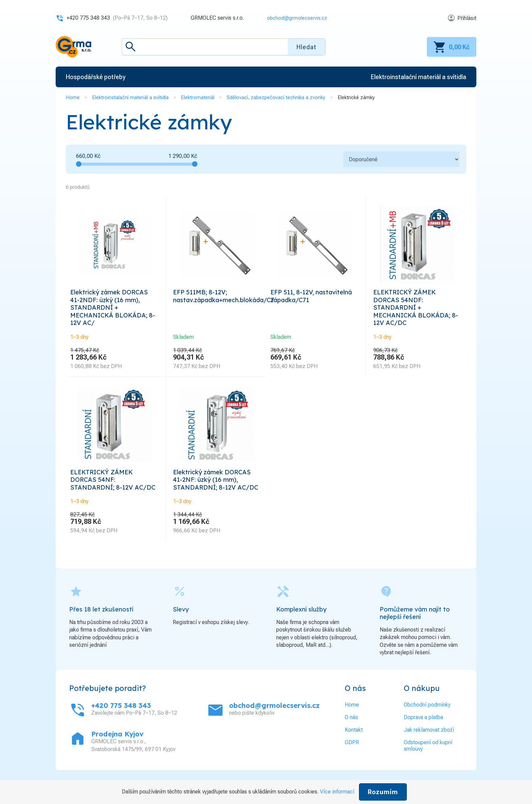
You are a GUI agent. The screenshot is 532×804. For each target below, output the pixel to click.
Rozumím (383, 792)
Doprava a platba (423, 731)
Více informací (337, 792)
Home (73, 97)
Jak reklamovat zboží (429, 743)
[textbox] (224, 47)
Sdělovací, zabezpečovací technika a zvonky (276, 97)
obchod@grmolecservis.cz (295, 18)
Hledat (306, 47)
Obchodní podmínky (427, 718)
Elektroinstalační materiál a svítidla (130, 97)
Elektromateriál (198, 97)
